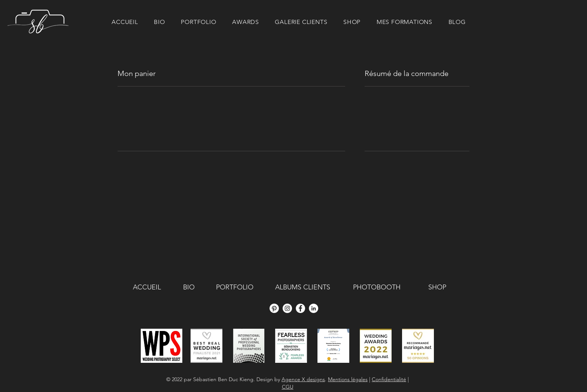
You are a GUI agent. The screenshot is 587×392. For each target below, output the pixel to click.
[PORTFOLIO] (235, 288)
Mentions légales (348, 379)
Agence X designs (303, 379)
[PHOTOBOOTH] (377, 288)
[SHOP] (437, 288)
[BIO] (189, 288)
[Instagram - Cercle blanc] (287, 308)
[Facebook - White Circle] (300, 308)
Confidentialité (389, 379)
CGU (288, 387)
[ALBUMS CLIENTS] (303, 288)
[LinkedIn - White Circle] (314, 308)
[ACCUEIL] (147, 288)
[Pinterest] (274, 308)
